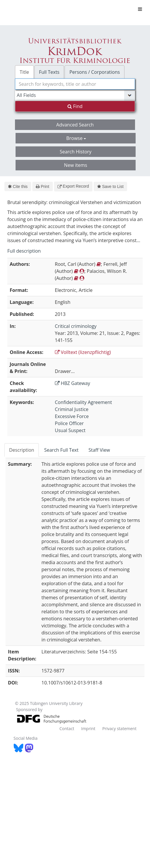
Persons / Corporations (95, 72)
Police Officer (69, 423)
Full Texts (49, 72)
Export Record (73, 186)
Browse (76, 138)
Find (75, 106)
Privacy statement (119, 729)
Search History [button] (75, 152)
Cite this (18, 186)
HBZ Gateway (73, 383)
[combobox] (75, 84)
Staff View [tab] (99, 450)
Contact (67, 729)
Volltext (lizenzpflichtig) (83, 352)
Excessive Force (72, 416)
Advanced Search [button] (75, 125)
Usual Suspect (70, 430)
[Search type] (75, 95)
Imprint (88, 729)
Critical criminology (76, 326)
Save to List (110, 186)
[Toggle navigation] (140, 9)
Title (24, 72)
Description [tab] (22, 450)
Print (42, 186)
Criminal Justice (72, 409)
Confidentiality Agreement (84, 402)
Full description (24, 251)
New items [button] (76, 165)
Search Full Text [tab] (61, 450)
